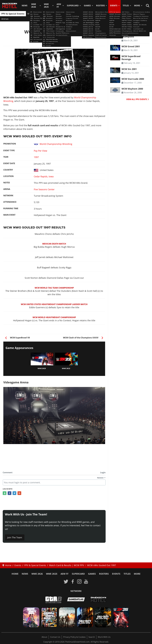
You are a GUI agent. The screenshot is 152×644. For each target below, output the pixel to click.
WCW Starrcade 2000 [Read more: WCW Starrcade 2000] (133, 79)
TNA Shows (64, 14)
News (25, 6)
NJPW (75, 14)
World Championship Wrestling (53, 144)
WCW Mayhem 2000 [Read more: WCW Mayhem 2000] (132, 89)
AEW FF (59, 6)
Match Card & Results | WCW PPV (54, 37)
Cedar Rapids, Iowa (44, 176)
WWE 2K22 (66, 369)
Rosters (100, 6)
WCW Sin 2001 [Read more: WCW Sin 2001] (129, 69)
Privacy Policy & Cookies (74, 637)
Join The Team (15, 537)
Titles (126, 6)
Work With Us (104, 637)
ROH (83, 14)
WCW (91, 14)
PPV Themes (143, 14)
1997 (36, 157)
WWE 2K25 (46, 6)
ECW (99, 14)
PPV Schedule (127, 14)
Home (15, 574)
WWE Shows (34, 14)
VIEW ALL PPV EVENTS (138, 99)
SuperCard (73, 6)
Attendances (110, 14)
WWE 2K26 (34, 6)
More (137, 6)
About (44, 637)
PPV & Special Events (13, 14)
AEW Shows (49, 14)
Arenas (5, 19)
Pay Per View (40, 151)
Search (92, 637)
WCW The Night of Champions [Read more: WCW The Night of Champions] (132, 35)
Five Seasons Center (44, 189)
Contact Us (55, 637)
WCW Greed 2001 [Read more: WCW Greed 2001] (131, 46)
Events (114, 6)
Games (87, 6)
